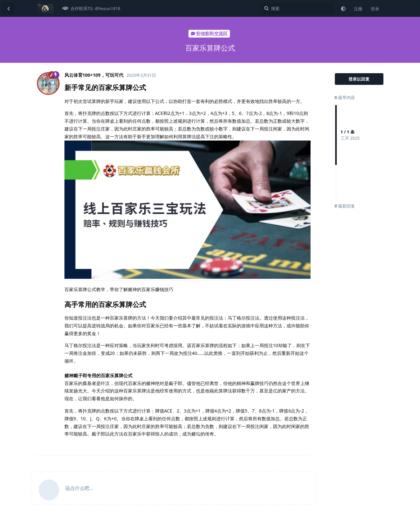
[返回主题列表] (8, 8)
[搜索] (297, 8)
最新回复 (345, 206)
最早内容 (345, 97)
